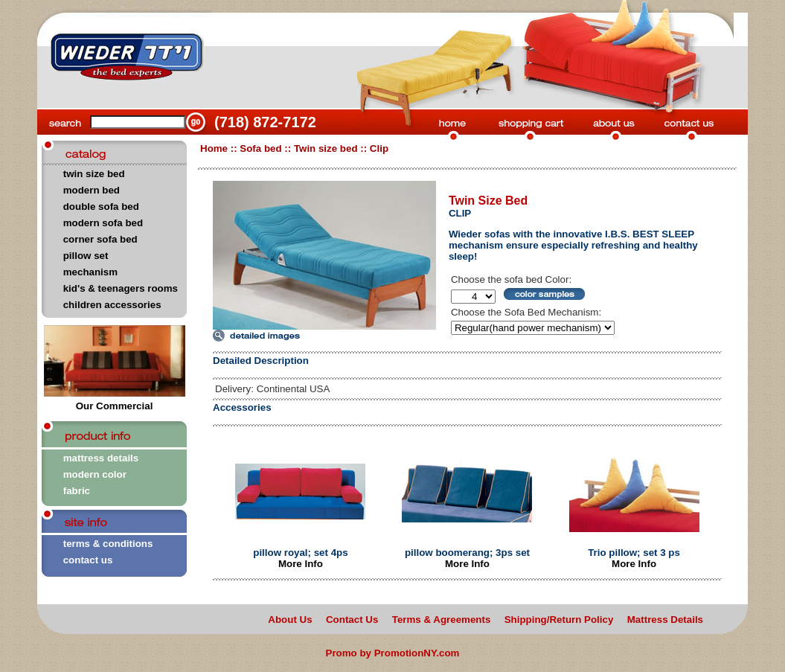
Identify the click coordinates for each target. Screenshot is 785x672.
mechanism (90, 272)
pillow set (86, 256)
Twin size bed (326, 148)
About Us (290, 620)
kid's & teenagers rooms (121, 288)
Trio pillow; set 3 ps (634, 553)
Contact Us (352, 620)
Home (214, 148)
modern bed (92, 190)
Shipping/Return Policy (559, 620)
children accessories (112, 305)
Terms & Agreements (442, 620)
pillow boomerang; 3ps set (467, 553)
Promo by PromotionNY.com (393, 653)
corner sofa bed (100, 239)
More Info (301, 564)
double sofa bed (101, 207)
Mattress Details (665, 620)
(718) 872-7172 (265, 122)
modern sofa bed (103, 223)
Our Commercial (115, 401)
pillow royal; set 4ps (300, 553)
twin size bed (94, 174)
